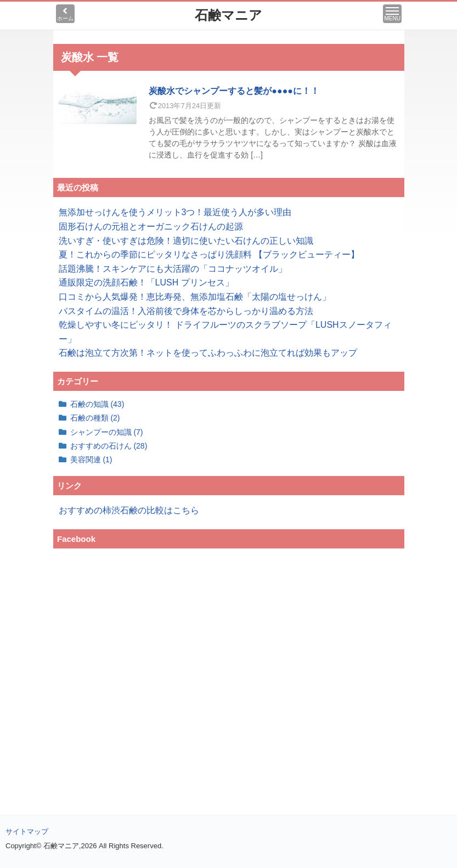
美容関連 (91, 460)
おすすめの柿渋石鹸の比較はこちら (129, 510)
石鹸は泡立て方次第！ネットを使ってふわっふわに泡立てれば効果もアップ (208, 353)
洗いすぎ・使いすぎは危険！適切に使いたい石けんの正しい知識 (186, 241)
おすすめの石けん (109, 446)
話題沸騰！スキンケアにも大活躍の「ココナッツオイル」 (173, 269)
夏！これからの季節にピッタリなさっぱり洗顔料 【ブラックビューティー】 (209, 254)
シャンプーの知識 (107, 432)
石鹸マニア (228, 15)
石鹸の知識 (97, 404)
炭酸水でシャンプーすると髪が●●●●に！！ (234, 91)
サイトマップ (27, 831)
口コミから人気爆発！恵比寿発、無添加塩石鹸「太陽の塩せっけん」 (195, 297)
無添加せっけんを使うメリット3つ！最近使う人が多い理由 (175, 212)
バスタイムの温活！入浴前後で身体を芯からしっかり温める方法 (186, 311)
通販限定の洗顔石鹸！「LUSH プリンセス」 (146, 282)
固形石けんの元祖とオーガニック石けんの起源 (151, 226)
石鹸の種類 (95, 418)
